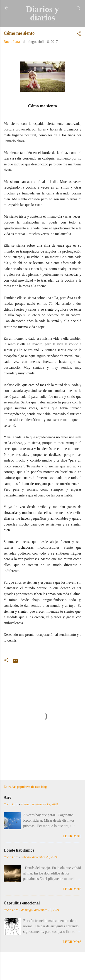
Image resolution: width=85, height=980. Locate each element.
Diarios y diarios (42, 13)
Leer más (72, 836)
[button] (79, 34)
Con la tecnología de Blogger (43, 962)
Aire (7, 797)
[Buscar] (79, 9)
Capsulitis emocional (22, 903)
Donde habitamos (19, 850)
